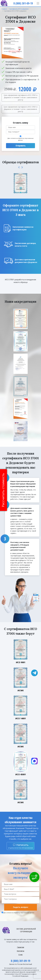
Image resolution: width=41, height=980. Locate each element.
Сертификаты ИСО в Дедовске (19, 9)
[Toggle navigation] (38, 3)
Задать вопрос (21, 907)
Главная (4, 9)
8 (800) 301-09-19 (20, 961)
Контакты (20, 951)
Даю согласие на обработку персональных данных (21, 139)
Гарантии (21, 947)
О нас (21, 955)
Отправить (21, 146)
